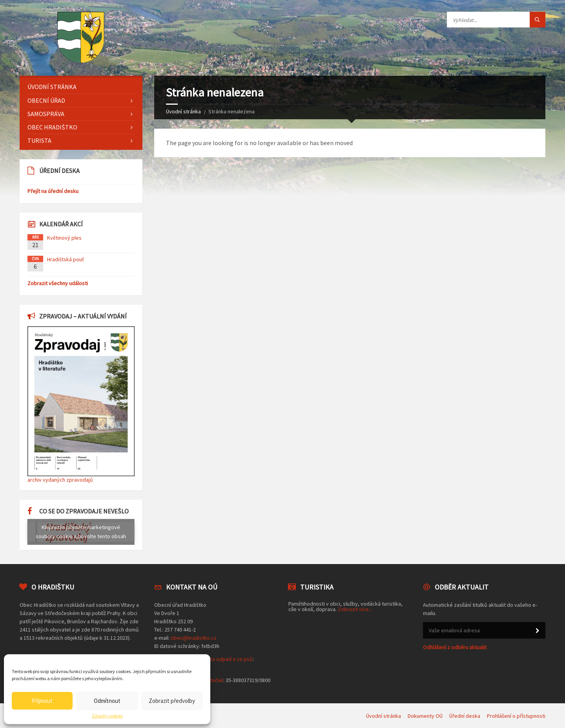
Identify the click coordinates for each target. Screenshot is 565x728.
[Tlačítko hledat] (538, 20)
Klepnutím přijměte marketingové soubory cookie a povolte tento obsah (81, 532)
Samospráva (46, 114)
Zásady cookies (107, 716)
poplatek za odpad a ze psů (220, 659)
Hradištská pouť (66, 259)
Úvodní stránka (183, 111)
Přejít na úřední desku (53, 191)
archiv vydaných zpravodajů (60, 480)
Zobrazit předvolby (172, 701)
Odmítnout (107, 701)
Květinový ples (64, 238)
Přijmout (42, 701)
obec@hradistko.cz (194, 638)
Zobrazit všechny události (58, 283)
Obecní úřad (46, 100)
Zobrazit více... (355, 609)
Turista (39, 140)
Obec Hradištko (52, 127)
